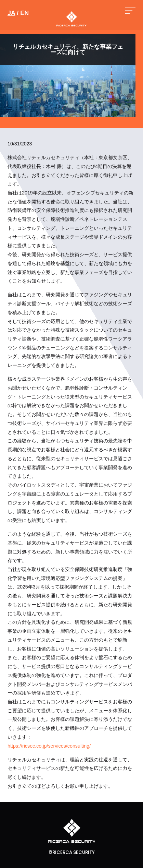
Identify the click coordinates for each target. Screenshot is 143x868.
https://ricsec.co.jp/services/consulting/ (49, 746)
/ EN (18, 13)
